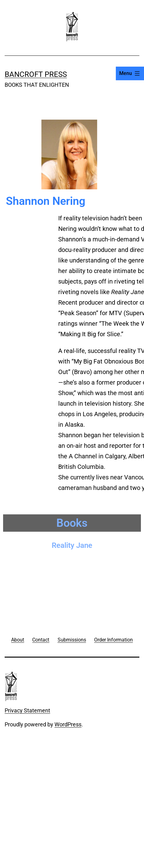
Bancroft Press (36, 74)
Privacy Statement (27, 710)
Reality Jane (72, 544)
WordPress (68, 724)
